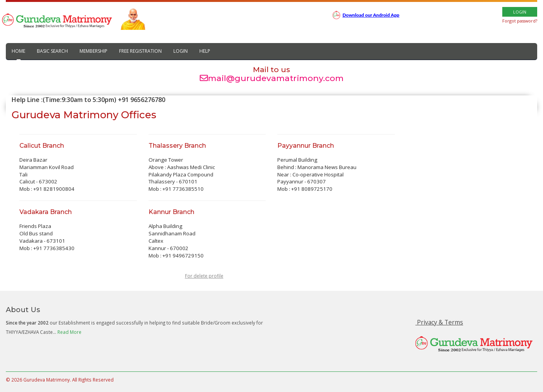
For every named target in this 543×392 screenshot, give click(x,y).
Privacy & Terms (439, 322)
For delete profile (204, 276)
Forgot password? (520, 21)
